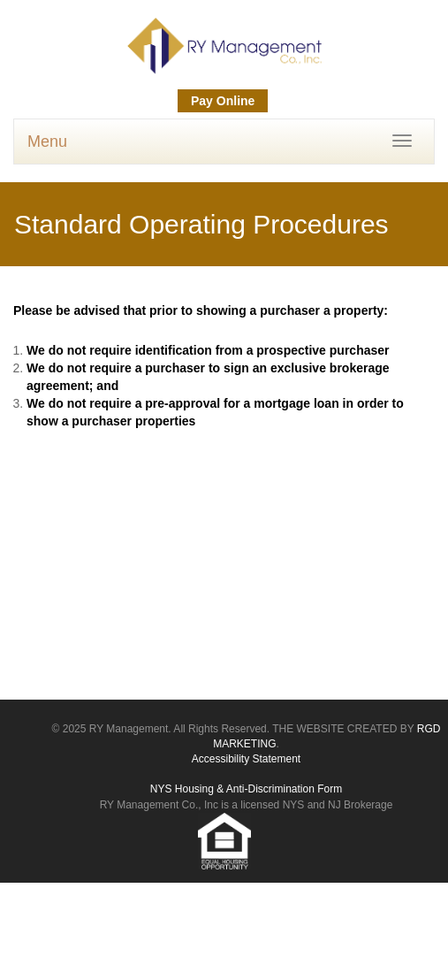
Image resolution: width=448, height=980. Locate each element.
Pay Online (223, 101)
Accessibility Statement (246, 759)
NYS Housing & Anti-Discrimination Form (246, 789)
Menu (47, 142)
